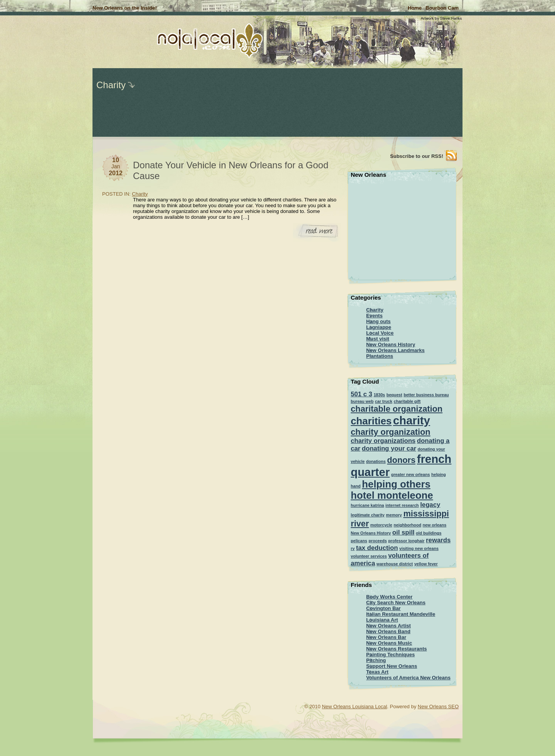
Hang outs (378, 321)
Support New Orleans (392, 666)
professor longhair (406, 541)
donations (376, 461)
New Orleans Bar (386, 637)
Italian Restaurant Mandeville (401, 614)
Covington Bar (383, 608)
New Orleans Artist (388, 626)
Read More (317, 232)
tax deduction (377, 548)
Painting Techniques (390, 655)
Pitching (376, 660)
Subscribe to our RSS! (417, 156)
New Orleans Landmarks (395, 350)
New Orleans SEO (438, 707)
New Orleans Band (388, 631)
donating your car (389, 448)
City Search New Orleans (396, 603)
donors (401, 460)
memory (394, 515)
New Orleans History (391, 344)
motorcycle (381, 525)
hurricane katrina (367, 505)
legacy (430, 505)
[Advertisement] (67, 116)
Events (374, 316)
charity (412, 420)
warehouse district (395, 564)
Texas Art (377, 672)
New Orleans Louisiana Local (354, 707)
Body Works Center (389, 597)
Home (415, 8)
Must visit (378, 339)
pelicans (359, 541)
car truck (384, 401)
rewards (438, 540)
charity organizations (383, 441)
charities (371, 421)
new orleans (435, 525)
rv (353, 548)
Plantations (380, 356)
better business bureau (426, 395)
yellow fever (426, 564)
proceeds (378, 541)
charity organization (391, 432)
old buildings (429, 533)
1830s (379, 395)
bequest (394, 395)
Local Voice (380, 333)
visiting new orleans (419, 548)
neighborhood (407, 525)
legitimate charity (368, 515)
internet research (402, 505)
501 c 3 (362, 394)
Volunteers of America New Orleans (408, 678)
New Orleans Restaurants (397, 649)
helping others (396, 484)
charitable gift (407, 401)
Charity (111, 85)
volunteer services (369, 556)
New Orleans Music (389, 643)
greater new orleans (411, 474)
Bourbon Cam (442, 8)
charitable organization (397, 409)
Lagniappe (379, 327)
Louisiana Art (382, 620)
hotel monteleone (392, 495)
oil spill (404, 532)
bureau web (362, 401)
